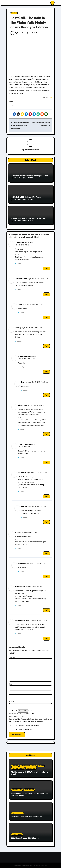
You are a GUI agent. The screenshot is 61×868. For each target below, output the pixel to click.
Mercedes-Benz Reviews (28, 766)
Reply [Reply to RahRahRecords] (46, 639)
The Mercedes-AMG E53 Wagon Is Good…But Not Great (30, 773)
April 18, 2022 (29, 221)
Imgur (50, 97)
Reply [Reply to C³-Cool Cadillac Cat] (46, 268)
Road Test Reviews (18, 768)
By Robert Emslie (18, 33)
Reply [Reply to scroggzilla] (46, 576)
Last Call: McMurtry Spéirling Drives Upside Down (29, 176)
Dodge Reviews (29, 790)
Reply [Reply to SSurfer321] (46, 496)
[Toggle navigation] (7, 3)
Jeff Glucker (16, 178)
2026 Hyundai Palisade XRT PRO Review (26, 817)
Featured (15, 766)
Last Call (14, 13)
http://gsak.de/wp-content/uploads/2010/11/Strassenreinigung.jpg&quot (31, 599)
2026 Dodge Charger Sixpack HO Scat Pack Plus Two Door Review (29, 794)
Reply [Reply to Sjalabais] (46, 610)
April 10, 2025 (29, 199)
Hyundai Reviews (17, 813)
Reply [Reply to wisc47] (46, 434)
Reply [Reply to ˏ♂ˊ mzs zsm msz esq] (46, 462)
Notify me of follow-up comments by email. (25, 726)
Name (11, 684)
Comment (12, 657)
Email (10, 693)
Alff (16, 532)
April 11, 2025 (29, 178)
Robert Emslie (32, 149)
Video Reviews (31, 768)
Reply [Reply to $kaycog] (46, 346)
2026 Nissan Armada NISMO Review (25, 838)
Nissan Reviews (17, 834)
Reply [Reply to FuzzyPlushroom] (46, 294)
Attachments (13, 711)
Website (11, 702)
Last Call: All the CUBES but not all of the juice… (28, 218)
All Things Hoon (17, 790)
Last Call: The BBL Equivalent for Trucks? (26, 197)
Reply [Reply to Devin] (46, 317)
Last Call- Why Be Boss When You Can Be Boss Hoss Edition (20, 125)
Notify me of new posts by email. (21, 729)
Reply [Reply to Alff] (46, 553)
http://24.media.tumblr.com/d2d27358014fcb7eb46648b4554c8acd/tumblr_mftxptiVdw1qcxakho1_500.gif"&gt (32, 423)
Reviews (41, 766)
